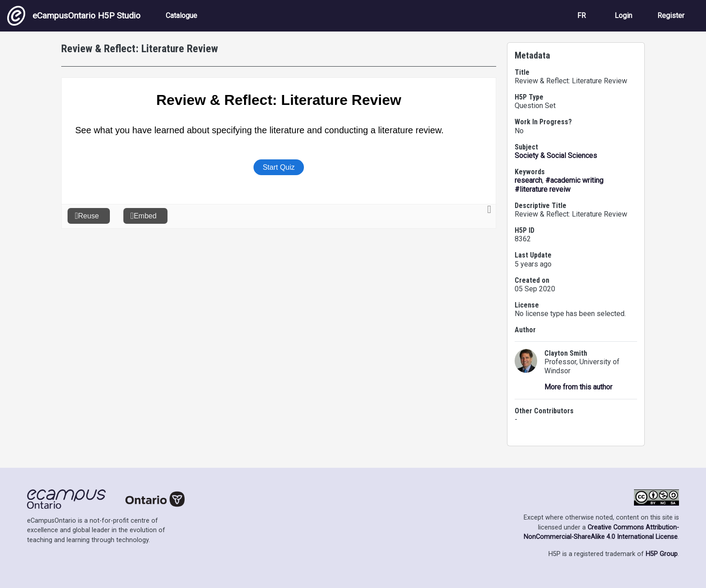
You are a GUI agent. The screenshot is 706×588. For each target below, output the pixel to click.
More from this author (578, 387)
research (528, 180)
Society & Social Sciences (556, 156)
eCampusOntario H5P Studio (74, 16)
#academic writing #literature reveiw (559, 185)
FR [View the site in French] (582, 16)
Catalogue (181, 16)
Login (623, 16)
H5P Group (662, 554)
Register (671, 16)
